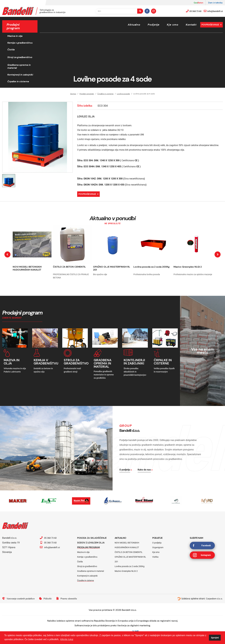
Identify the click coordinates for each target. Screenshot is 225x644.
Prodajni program (87, 94)
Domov (73, 94)
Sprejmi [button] (215, 638)
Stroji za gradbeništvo (20, 57)
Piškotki (47, 597)
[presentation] (7, 255)
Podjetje (154, 25)
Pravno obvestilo (69, 597)
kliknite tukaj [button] (67, 639)
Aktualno (134, 25)
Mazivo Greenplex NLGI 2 (188, 267)
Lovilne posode (123, 94)
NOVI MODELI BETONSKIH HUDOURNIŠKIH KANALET (27, 268)
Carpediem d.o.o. (214, 597)
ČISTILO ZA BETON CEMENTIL (69, 267)
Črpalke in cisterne (18, 81)
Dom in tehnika (215, 3)
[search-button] (140, 11)
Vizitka (155, 555)
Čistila (11, 50)
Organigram (158, 546)
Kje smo (173, 25)
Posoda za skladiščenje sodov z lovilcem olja (93, 539)
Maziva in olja (15, 36)
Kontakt (191, 25)
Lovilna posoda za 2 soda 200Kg (151, 267)
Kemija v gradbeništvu (20, 43)
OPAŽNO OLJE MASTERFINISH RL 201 (112, 268)
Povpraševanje (210, 25)
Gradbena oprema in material (19, 66)
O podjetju (157, 541)
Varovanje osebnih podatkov (19, 597)
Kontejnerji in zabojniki (20, 75)
